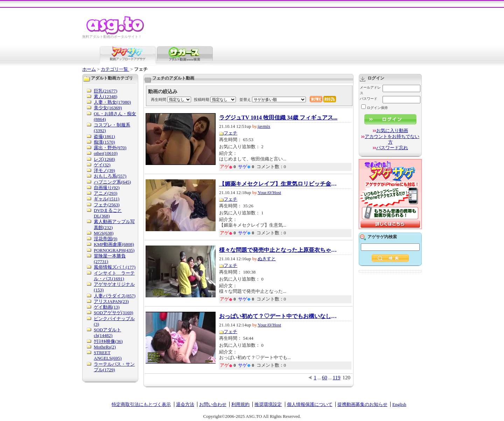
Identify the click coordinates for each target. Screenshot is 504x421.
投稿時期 (202, 99)
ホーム (89, 69)
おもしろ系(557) (110, 176)
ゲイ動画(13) (107, 307)
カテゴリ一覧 (115, 69)
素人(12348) (106, 96)
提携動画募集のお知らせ (362, 404)
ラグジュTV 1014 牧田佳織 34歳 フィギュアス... (278, 118)
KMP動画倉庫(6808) (114, 244)
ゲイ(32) (102, 165)
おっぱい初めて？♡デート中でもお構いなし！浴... (279, 316)
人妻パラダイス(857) (115, 296)
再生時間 (159, 99)
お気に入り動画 (392, 130)
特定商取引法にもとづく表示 (141, 404)
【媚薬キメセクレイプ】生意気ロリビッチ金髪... (279, 184)
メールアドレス (370, 90)
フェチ (230, 133)
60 (325, 378)
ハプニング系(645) (112, 182)
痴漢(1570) (104, 142)
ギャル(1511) (107, 199)
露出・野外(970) (110, 148)
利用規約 (240, 404)
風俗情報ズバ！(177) (115, 267)
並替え (245, 99)
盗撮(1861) (104, 136)
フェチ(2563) (107, 205)
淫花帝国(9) (106, 239)
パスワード (369, 99)
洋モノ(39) (104, 170)
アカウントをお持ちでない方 (392, 139)
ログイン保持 (374, 108)
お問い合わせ (213, 404)
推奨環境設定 (268, 404)
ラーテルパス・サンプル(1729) (114, 367)
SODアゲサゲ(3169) (114, 313)
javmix (264, 126)
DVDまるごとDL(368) (108, 213)
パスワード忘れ (392, 148)
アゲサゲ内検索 (382, 237)
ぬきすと (267, 259)
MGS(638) (104, 233)
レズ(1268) (104, 159)
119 (337, 378)
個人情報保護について (310, 404)
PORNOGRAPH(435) (114, 250)
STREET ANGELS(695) (108, 355)
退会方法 (185, 404)
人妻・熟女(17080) (112, 102)
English (399, 404)
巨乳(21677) (106, 91)
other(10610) (106, 153)
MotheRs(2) (105, 347)
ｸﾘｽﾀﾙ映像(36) (108, 341)
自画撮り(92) (107, 188)
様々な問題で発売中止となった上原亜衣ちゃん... (279, 250)
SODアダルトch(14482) (107, 333)
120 (347, 378)
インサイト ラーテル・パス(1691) (114, 276)
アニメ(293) (106, 193)
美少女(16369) (108, 108)
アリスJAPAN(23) (111, 301)
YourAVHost (269, 192)
